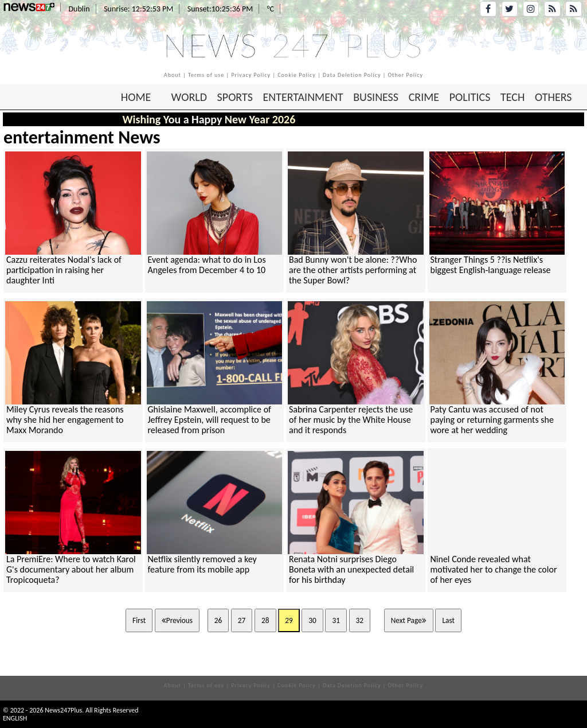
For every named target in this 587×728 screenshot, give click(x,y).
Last (448, 620)
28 (265, 620)
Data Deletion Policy (352, 75)
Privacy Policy (251, 75)
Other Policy (406, 75)
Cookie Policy (297, 75)
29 (289, 620)
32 (360, 620)
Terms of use (206, 75)
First (139, 620)
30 (312, 620)
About (173, 75)
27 (242, 620)
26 (218, 620)
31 (336, 620)
